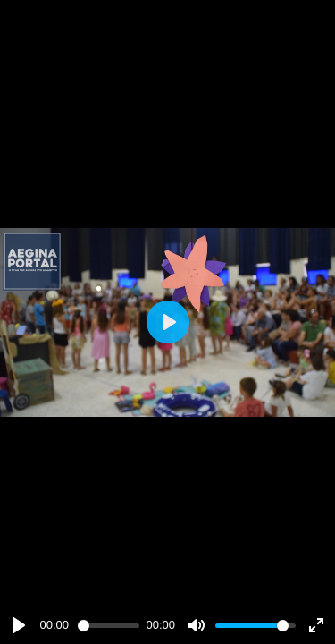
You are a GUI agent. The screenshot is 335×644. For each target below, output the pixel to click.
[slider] (109, 626)
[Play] (19, 625)
